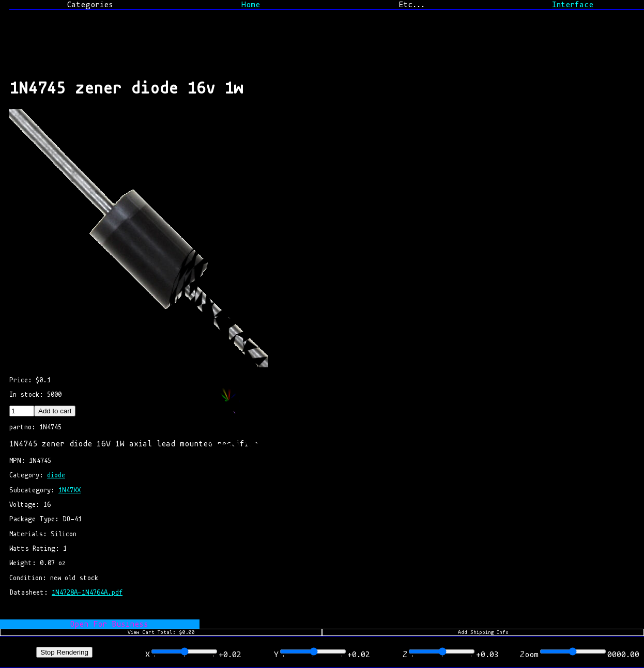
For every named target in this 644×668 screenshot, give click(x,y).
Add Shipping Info (483, 632)
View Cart (161, 632)
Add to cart (55, 411)
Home (251, 5)
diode (56, 475)
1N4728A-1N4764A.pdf (87, 592)
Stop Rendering (64, 652)
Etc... (412, 5)
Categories (90, 5)
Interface (573, 5)
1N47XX (70, 490)
